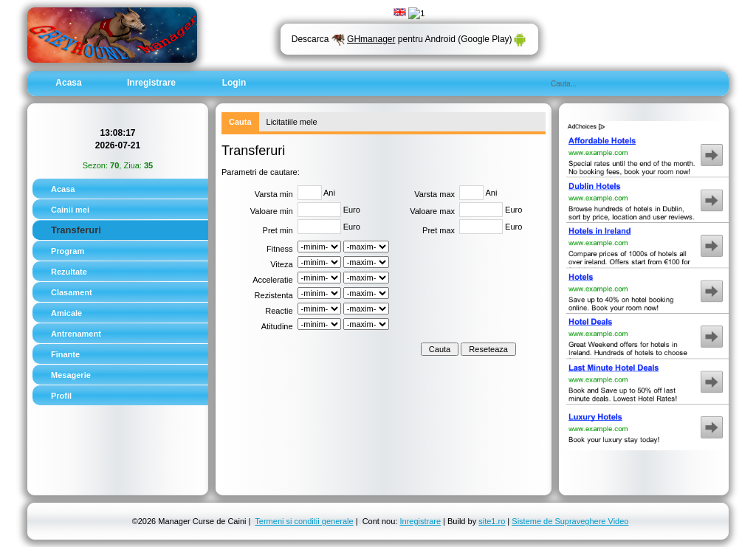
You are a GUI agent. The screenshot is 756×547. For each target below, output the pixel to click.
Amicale (66, 313)
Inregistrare (151, 83)
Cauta (240, 122)
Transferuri (76, 230)
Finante (65, 354)
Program (68, 251)
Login (234, 83)
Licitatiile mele (292, 122)
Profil (61, 396)
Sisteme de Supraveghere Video (570, 521)
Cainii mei (70, 210)
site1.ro (492, 521)
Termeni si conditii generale (304, 521)
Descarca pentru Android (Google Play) (409, 39)
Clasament (72, 292)
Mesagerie (71, 375)
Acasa (68, 83)
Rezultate (69, 272)
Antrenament (76, 334)
